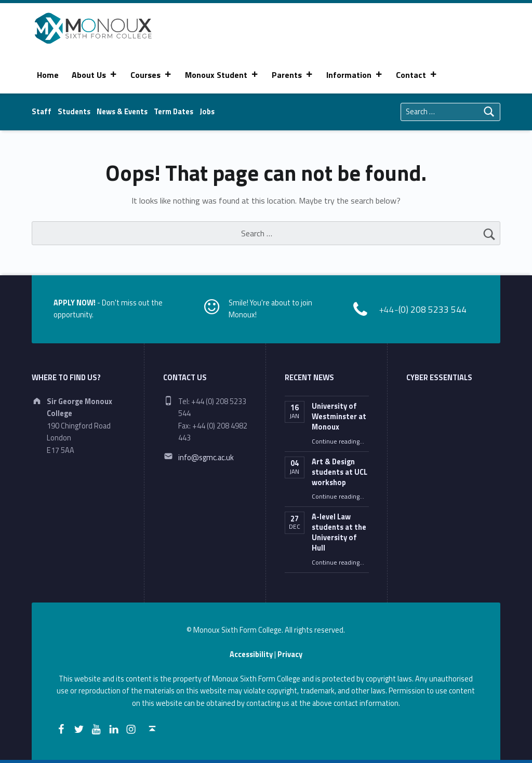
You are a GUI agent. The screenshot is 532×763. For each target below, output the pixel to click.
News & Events (122, 112)
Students (74, 112)
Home (48, 75)
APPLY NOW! (75, 303)
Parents (292, 75)
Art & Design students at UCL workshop (340, 472)
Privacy (290, 654)
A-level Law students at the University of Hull (339, 532)
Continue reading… (338, 441)
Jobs (207, 112)
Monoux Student (222, 75)
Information (355, 75)
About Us (95, 75)
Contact (417, 75)
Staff (42, 112)
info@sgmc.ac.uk (206, 458)
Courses (151, 75)
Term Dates (174, 112)
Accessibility (251, 654)
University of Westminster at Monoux (339, 417)
